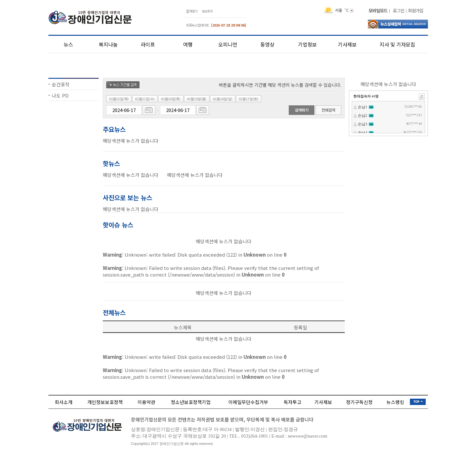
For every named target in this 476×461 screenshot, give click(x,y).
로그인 (399, 10)
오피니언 (228, 44)
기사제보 (347, 44)
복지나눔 (108, 44)
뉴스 (68, 44)
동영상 (267, 44)
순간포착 (61, 84)
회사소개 (64, 402)
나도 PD (60, 95)
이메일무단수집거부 (248, 402)
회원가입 (416, 10)
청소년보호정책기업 (191, 402)
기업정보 (307, 44)
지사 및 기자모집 (397, 44)
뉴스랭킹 (395, 402)
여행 (188, 44)
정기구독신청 (359, 402)
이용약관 (146, 402)
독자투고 (293, 402)
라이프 (148, 44)
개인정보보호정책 (105, 402)
